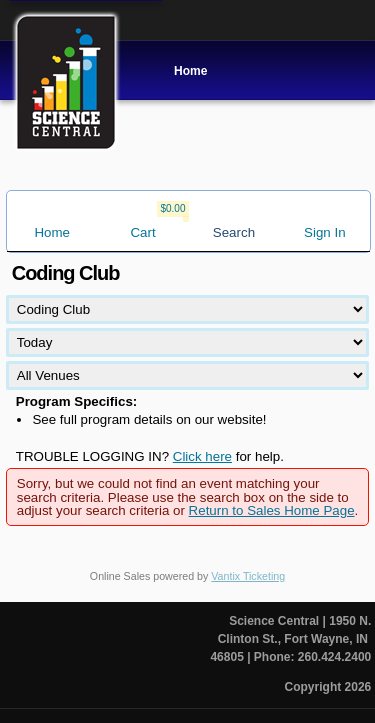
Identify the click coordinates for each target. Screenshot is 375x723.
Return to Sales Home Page (272, 510)
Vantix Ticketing (248, 576)
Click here (202, 456)
